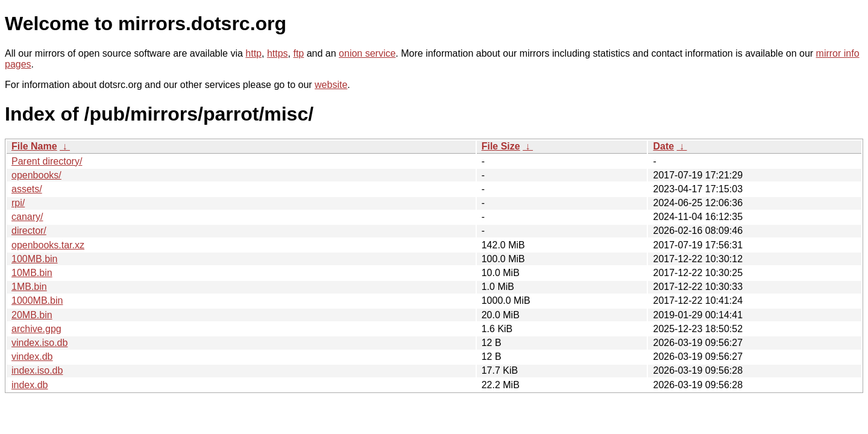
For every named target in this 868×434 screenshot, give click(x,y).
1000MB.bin (37, 300)
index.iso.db (37, 370)
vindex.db (32, 357)
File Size (501, 146)
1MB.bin (29, 287)
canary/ (27, 217)
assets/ (27, 189)
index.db (30, 385)
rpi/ (18, 203)
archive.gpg (36, 329)
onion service (367, 53)
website (331, 85)
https (278, 53)
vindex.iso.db (39, 343)
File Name (34, 146)
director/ (29, 231)
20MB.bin (32, 315)
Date (663, 146)
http (253, 53)
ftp (298, 53)
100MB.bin (35, 259)
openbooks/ (36, 175)
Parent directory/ (47, 161)
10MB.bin (32, 273)
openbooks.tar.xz (48, 245)
